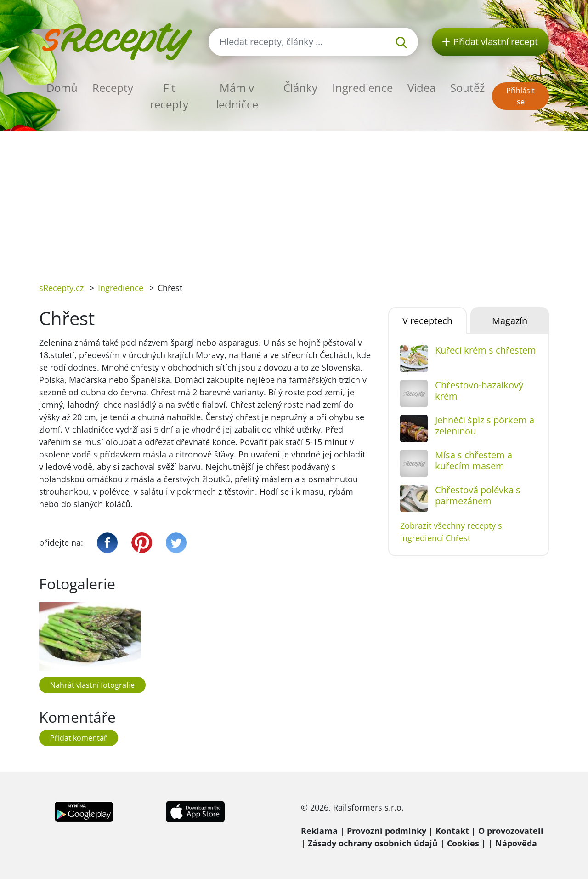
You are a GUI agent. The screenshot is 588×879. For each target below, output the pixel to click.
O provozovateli (511, 831)
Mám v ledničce (237, 96)
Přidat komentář (79, 738)
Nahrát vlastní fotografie (92, 685)
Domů (62, 88)
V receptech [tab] (427, 321)
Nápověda (516, 843)
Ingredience (362, 88)
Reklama (319, 831)
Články (300, 88)
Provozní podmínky (387, 831)
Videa (421, 88)
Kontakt (452, 831)
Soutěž (467, 88)
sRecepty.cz (61, 288)
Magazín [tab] (510, 321)
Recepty (113, 88)
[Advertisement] (294, 200)
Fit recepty (169, 96)
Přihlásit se (520, 96)
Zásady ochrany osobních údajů (373, 843)
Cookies (463, 843)
